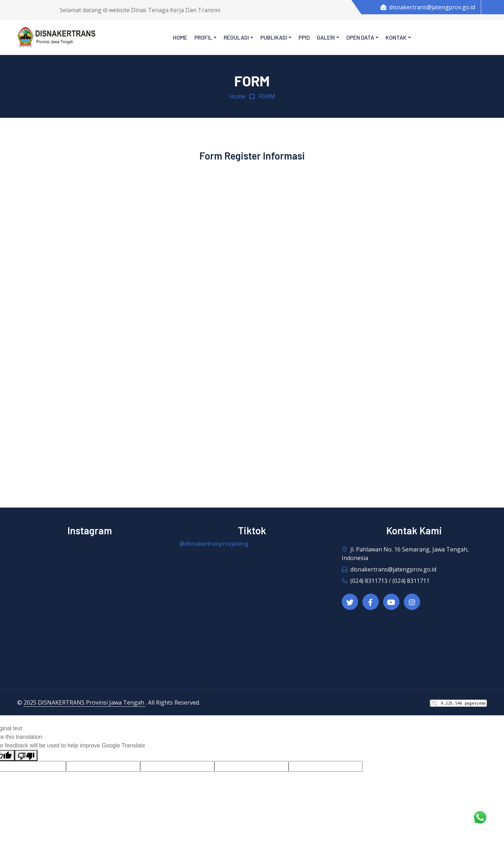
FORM (267, 96)
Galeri (326, 37)
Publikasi (274, 37)
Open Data (360, 37)
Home (180, 37)
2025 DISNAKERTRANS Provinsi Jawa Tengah (85, 702)
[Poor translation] (26, 755)
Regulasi (236, 37)
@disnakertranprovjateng (214, 544)
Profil (203, 37)
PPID (304, 37)
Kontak (396, 37)
